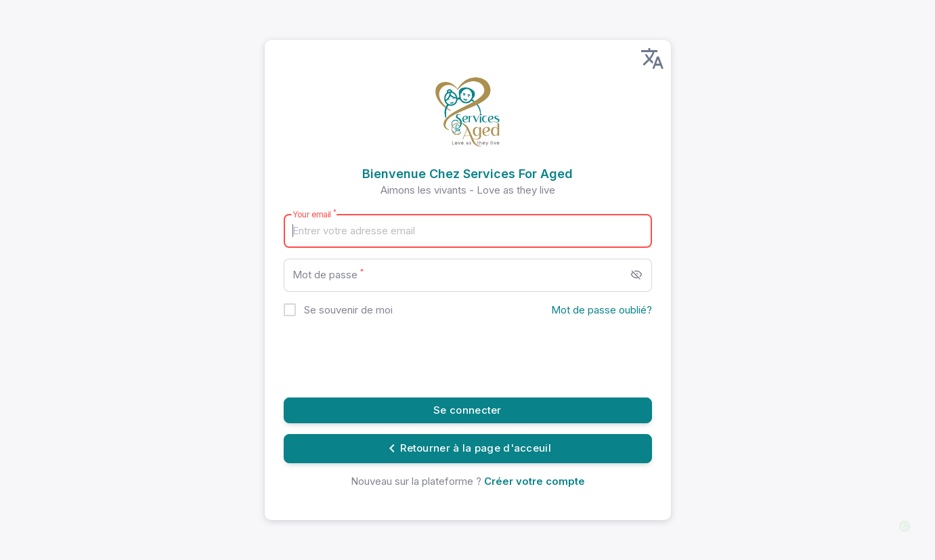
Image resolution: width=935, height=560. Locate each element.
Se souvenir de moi (348, 310)
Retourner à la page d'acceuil (468, 448)
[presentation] (387, 360)
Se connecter (468, 410)
